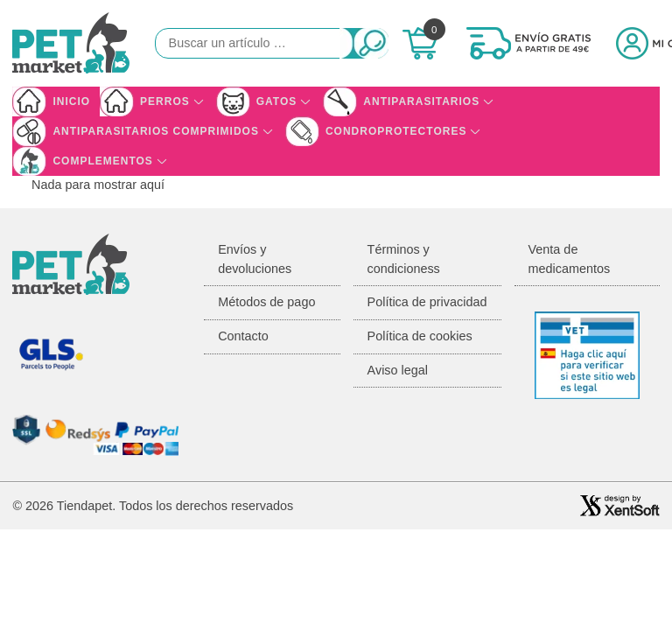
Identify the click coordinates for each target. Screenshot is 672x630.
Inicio (71, 101)
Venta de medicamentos (570, 259)
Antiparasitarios (421, 101)
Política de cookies (420, 336)
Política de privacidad (427, 302)
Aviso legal (398, 370)
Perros (165, 101)
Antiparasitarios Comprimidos (156, 131)
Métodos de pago (266, 302)
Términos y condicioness (404, 259)
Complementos (102, 161)
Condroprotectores (396, 131)
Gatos (277, 101)
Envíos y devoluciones (255, 259)
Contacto (243, 336)
